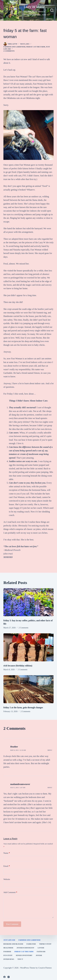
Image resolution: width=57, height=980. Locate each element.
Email (7, 866)
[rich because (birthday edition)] (29, 647)
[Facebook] (4, 977)
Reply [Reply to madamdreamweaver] (50, 788)
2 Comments (9, 51)
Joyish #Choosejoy (25, 948)
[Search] (52, 10)
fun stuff (8, 955)
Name (7, 853)
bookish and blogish (13, 944)
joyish (39, 955)
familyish (31, 944)
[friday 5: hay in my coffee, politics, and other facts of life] (29, 602)
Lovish (41, 948)
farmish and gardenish (14, 47)
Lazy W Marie (34, 7)
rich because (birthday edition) (18, 666)
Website (7, 879)
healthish (8, 948)
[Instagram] (9, 977)
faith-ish (41, 952)
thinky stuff (45, 944)
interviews (9, 959)
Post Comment (12, 924)
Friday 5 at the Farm (36, 47)
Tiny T (20, 959)
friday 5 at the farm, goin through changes (23, 708)
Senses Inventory (24, 955)
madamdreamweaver (20, 784)
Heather (14, 747)
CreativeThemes (45, 968)
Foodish (7, 952)
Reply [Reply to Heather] (50, 750)
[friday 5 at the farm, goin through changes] (29, 689)
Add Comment (10, 892)
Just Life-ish (9, 940)
